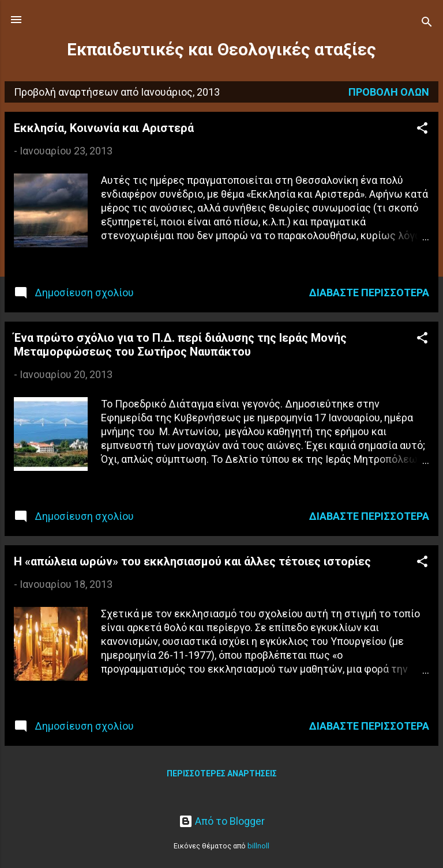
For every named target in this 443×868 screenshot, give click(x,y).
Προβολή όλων (389, 92)
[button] (422, 130)
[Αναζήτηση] (427, 23)
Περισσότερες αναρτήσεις (222, 773)
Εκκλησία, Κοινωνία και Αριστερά (104, 128)
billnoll (258, 846)
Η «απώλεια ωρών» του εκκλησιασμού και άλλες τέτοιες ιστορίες (192, 561)
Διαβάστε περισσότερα (369, 293)
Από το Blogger (222, 821)
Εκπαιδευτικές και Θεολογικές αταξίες (221, 50)
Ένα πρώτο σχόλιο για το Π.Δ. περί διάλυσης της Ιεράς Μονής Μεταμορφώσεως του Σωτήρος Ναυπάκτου (180, 345)
